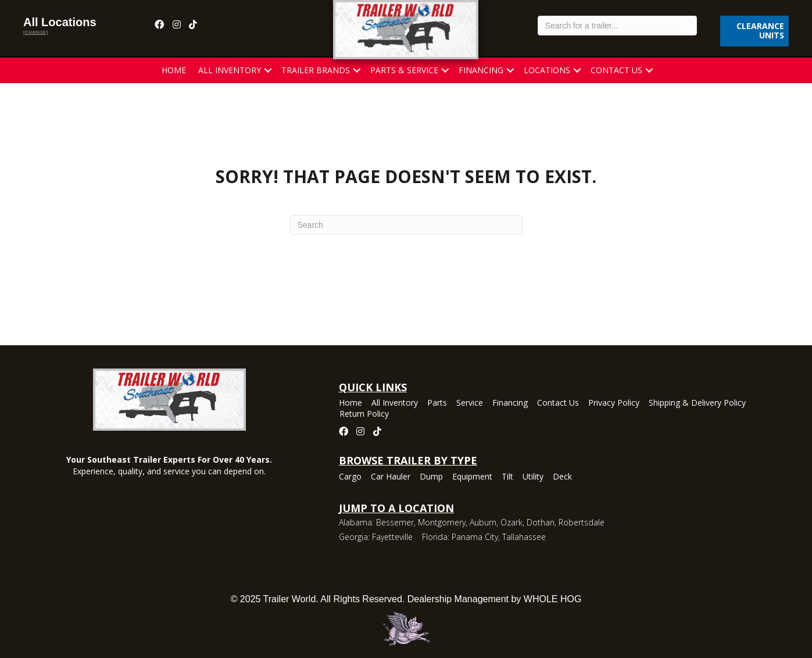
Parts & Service (404, 70)
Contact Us (616, 70)
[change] (36, 32)
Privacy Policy (614, 403)
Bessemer (395, 522)
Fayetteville (392, 537)
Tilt (507, 477)
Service (470, 403)
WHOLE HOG (553, 599)
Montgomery (442, 522)
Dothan (541, 522)
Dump (431, 477)
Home (174, 70)
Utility (533, 477)
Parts (437, 403)
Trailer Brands (316, 70)
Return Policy (364, 414)
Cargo (350, 477)
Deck (562, 477)
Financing (481, 70)
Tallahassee (524, 537)
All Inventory (230, 70)
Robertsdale (582, 522)
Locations (547, 70)
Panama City (475, 537)
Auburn (483, 522)
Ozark (511, 522)
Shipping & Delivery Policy (697, 403)
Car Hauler (391, 477)
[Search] (406, 225)
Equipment (472, 477)
